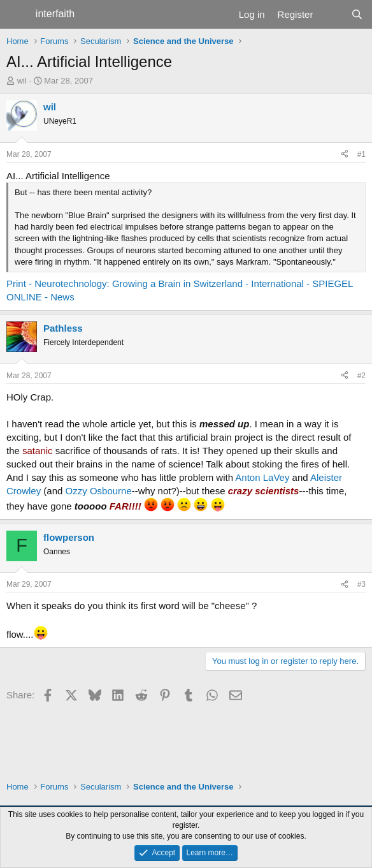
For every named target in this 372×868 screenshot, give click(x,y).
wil (22, 81)
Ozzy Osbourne (99, 491)
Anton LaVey (262, 477)
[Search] (357, 14)
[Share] (345, 155)
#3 (361, 584)
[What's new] (332, 14)
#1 (361, 154)
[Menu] (18, 15)
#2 (361, 376)
